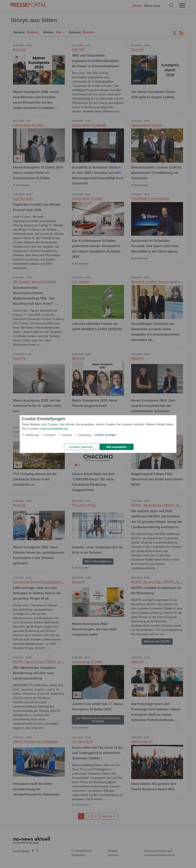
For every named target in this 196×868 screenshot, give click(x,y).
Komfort (50, 435)
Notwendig (32, 435)
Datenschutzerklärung (54, 428)
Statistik (67, 435)
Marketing (85, 435)
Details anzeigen (106, 435)
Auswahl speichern (81, 447)
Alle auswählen (117, 447)
